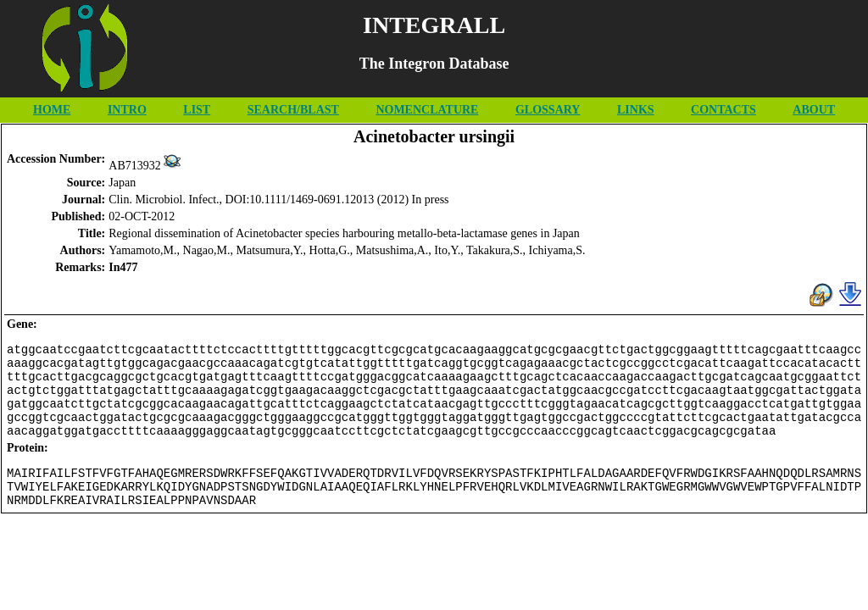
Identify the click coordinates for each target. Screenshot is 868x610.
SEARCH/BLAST (293, 110)
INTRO (127, 110)
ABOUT (814, 110)
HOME (52, 110)
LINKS (636, 110)
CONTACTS (723, 110)
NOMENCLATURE (427, 110)
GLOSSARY (548, 110)
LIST (197, 110)
